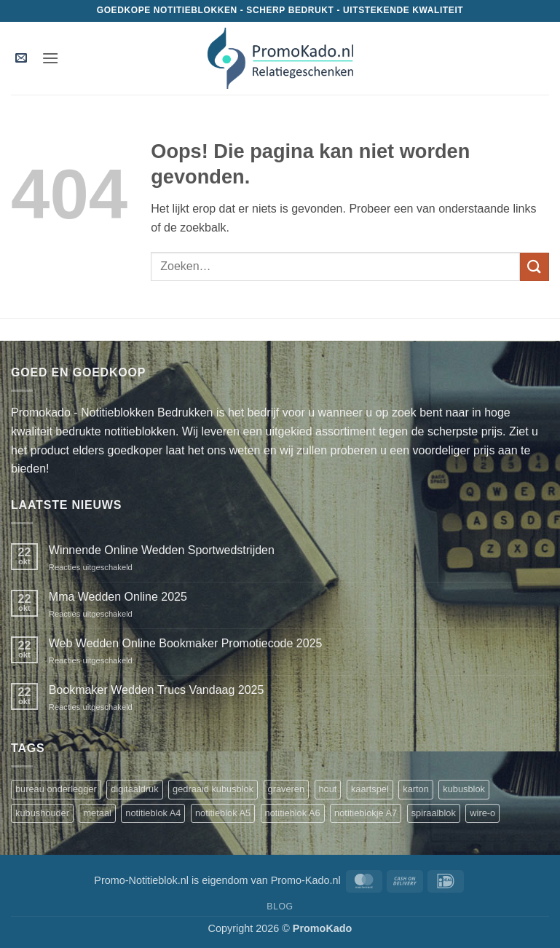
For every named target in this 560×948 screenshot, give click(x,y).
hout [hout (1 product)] (328, 789)
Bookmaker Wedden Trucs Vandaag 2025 (157, 690)
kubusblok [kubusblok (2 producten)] (464, 789)
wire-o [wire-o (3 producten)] (482, 813)
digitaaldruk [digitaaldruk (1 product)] (134, 789)
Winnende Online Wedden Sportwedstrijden (162, 550)
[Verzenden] (535, 267)
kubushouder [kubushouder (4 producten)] (42, 813)
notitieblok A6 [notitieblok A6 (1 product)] (293, 813)
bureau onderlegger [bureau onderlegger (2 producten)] (56, 789)
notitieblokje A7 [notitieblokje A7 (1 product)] (366, 813)
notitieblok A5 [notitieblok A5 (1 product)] (223, 813)
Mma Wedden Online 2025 (118, 597)
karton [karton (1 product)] (416, 789)
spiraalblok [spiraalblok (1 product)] (434, 813)
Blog (280, 906)
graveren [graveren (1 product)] (287, 789)
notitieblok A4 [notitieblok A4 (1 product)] (153, 813)
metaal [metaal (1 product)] (97, 813)
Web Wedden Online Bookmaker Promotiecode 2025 (186, 643)
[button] (21, 59)
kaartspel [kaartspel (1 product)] (370, 789)
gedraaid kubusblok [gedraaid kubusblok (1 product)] (213, 789)
